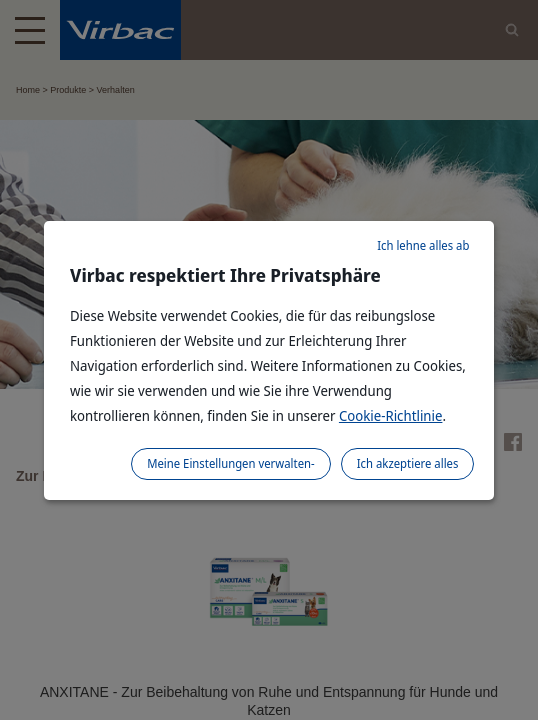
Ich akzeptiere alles (408, 463)
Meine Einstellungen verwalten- (231, 463)
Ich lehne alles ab (423, 245)
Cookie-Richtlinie (391, 415)
